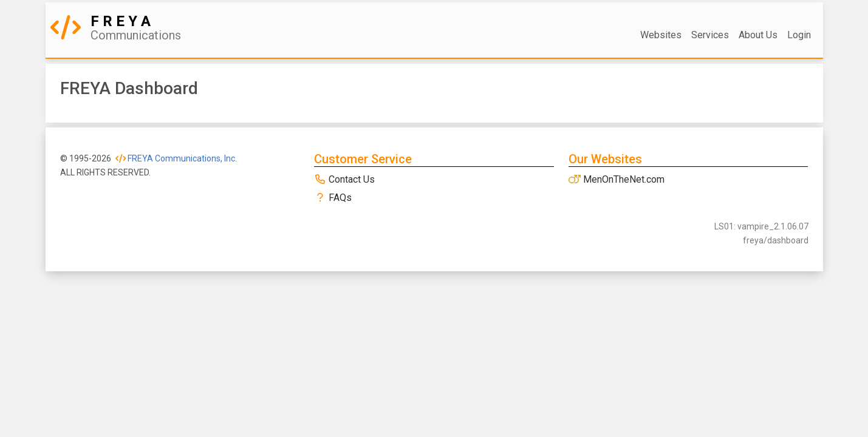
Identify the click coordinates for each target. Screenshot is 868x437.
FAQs (333, 198)
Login (799, 35)
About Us (758, 35)
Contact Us (344, 179)
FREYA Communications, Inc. (176, 158)
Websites (661, 35)
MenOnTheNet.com (617, 179)
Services (710, 35)
